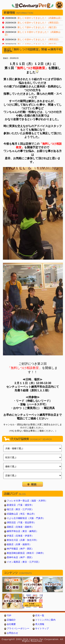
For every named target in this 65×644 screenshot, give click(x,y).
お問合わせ (12, 633)
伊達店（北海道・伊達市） (20, 536)
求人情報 (40, 624)
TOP (9, 616)
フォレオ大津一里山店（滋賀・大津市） (27, 501)
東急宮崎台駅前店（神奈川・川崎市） (26, 553)
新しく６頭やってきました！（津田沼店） (39, 23)
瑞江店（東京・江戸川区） (20, 509)
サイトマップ (42, 629)
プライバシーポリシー (18, 629)
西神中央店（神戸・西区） (20, 557)
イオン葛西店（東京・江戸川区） (24, 562)
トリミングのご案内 (45, 620)
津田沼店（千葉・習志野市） (21, 523)
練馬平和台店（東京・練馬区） (23, 531)
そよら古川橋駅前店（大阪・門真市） (26, 518)
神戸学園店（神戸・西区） (20, 549)
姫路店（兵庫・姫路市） (19, 544)
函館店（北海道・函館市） (20, 527)
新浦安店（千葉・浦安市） (20, 505)
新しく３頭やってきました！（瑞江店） (38, 44)
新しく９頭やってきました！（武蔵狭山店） (40, 18)
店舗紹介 (11, 620)
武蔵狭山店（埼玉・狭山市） (21, 514)
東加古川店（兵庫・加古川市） (23, 540)
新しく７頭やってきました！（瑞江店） (38, 27)
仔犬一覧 (40, 616)
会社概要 (11, 624)
